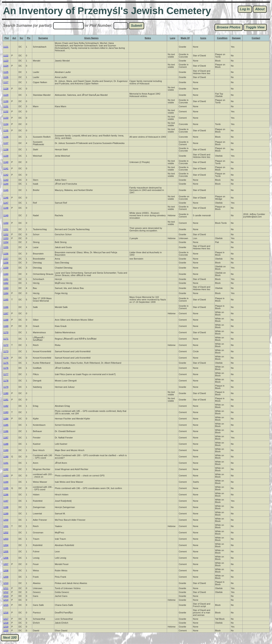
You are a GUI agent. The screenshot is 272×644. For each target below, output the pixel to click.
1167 (6, 313)
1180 (6, 393)
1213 (6, 596)
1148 (6, 208)
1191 (6, 463)
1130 (6, 101)
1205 (6, 552)
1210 (6, 583)
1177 (6, 374)
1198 (6, 507)
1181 (6, 400)
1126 (6, 77)
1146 (6, 198)
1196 (6, 495)
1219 (6, 627)
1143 (6, 180)
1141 (6, 168)
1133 (6, 118)
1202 (6, 533)
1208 (6, 570)
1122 (6, 56)
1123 (6, 61)
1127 (6, 82)
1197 (6, 501)
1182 (6, 406)
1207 (6, 564)
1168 (6, 320)
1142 (6, 175)
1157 (6, 259)
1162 (6, 283)
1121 (6, 47)
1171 (6, 339)
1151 (6, 229)
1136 (6, 137)
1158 (6, 263)
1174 (6, 358)
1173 (6, 351)
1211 (6, 588)
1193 (6, 476)
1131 (6, 106)
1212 (6, 592)
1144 (6, 184)
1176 (6, 368)
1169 (6, 326)
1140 (6, 162)
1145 (6, 190)
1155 (6, 247)
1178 (6, 381)
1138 (6, 149)
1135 (6, 130)
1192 (6, 469)
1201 (6, 526)
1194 (6, 482)
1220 (6, 631)
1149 (6, 215)
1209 (6, 577)
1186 (6, 431)
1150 (6, 223)
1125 (6, 72)
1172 (6, 345)
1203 (6, 539)
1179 (6, 387)
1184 (6, 419)
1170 (6, 332)
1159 (6, 268)
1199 (6, 514)
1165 (6, 300)
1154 (6, 242)
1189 (6, 450)
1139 (6, 156)
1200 (6, 520)
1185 (6, 425)
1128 (6, 89)
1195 (6, 488)
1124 (6, 66)
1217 (6, 619)
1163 (6, 288)
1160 (6, 274)
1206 (6, 558)
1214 (6, 600)
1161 (6, 279)
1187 (6, 438)
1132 (6, 111)
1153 (6, 238)
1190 (6, 457)
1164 (6, 293)
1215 (6, 605)
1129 (6, 95)
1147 (6, 203)
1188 (6, 444)
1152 (6, 234)
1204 (6, 545)
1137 (6, 143)
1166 (6, 307)
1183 (6, 412)
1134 (6, 124)
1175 (6, 363)
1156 (6, 254)
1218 (6, 623)
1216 (6, 613)
